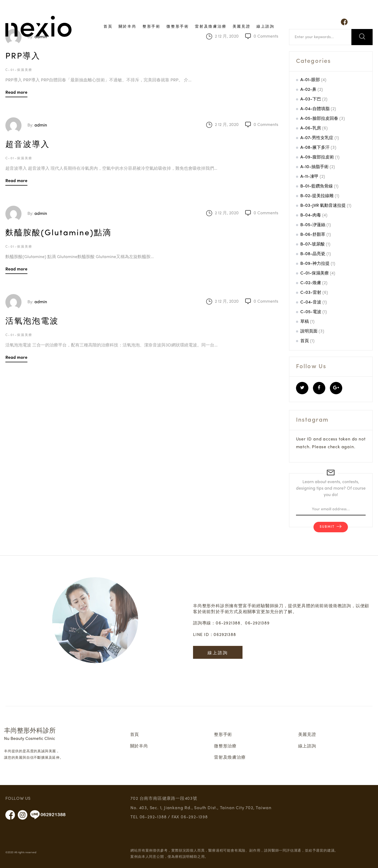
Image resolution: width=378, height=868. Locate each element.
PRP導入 (23, 56)
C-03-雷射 (311, 293)
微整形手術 (178, 26)
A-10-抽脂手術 (314, 167)
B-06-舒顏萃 (313, 235)
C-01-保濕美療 (19, 70)
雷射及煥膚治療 (211, 26)
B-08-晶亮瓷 (313, 254)
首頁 (108, 26)
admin (41, 125)
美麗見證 (242, 26)
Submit (327, 527)
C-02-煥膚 (311, 283)
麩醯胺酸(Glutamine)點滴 (58, 233)
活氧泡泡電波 (32, 321)
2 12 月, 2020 (227, 125)
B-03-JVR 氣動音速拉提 (323, 206)
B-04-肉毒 (311, 215)
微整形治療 (225, 746)
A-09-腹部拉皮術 (317, 157)
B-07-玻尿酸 (313, 244)
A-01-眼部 (310, 80)
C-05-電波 (311, 312)
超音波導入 (28, 145)
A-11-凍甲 (309, 177)
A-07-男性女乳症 (317, 138)
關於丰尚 (128, 26)
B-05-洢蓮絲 (313, 225)
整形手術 (151, 26)
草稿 (305, 322)
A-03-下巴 (311, 99)
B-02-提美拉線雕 (317, 196)
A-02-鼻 (308, 90)
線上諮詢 (265, 26)
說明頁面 (309, 331)
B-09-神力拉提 (315, 264)
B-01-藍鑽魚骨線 (317, 186)
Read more (16, 92)
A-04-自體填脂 (315, 109)
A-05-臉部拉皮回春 (319, 119)
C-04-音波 (311, 302)
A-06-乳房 (311, 128)
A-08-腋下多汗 (315, 148)
